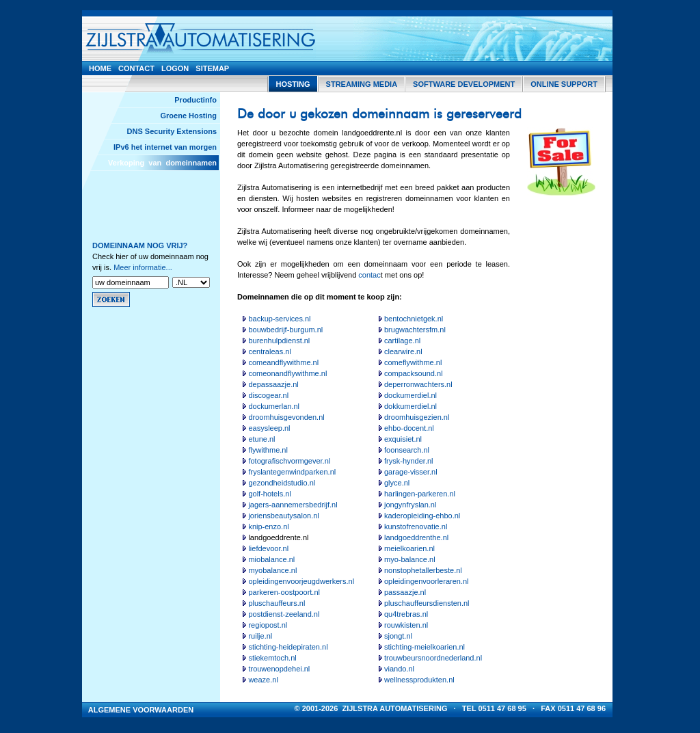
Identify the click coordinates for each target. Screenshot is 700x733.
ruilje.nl (260, 636)
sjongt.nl (398, 636)
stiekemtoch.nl (272, 658)
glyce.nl (397, 483)
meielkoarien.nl (409, 548)
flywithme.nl (268, 450)
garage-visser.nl (411, 472)
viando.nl (399, 669)
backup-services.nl (279, 319)
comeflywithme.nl (413, 362)
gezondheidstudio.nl (282, 483)
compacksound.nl (414, 373)
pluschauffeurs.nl (277, 603)
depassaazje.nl (273, 384)
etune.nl (261, 439)
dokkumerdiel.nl (410, 406)
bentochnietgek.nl (414, 319)
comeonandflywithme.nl (287, 373)
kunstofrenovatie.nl (416, 527)
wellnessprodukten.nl (419, 680)
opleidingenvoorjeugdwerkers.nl (301, 581)
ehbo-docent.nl (409, 428)
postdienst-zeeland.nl (284, 614)
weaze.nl (263, 680)
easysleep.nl (269, 428)
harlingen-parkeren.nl (420, 494)
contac (369, 275)
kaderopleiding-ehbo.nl (422, 516)
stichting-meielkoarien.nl (425, 647)
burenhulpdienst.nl (279, 341)
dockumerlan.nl (274, 406)
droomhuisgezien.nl (417, 417)
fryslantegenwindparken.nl (292, 472)
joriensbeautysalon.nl (283, 516)
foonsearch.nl (407, 450)
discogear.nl (268, 395)
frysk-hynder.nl (409, 461)
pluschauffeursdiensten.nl (427, 603)
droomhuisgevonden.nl (286, 417)
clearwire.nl (403, 351)
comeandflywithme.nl (283, 362)
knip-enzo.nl (268, 527)
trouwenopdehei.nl (279, 669)
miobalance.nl (271, 559)
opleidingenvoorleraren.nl (427, 581)
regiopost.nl (268, 625)
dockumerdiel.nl (410, 395)
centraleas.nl (269, 351)
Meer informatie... (143, 267)
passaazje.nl (405, 592)
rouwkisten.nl (406, 625)
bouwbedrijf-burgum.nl (285, 330)
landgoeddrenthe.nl (416, 537)
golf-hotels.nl (269, 494)
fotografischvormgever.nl (289, 461)
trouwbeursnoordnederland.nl (433, 658)
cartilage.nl (402, 341)
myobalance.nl (272, 570)
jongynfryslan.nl (410, 505)
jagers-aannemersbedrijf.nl (293, 505)
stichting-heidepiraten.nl (288, 647)
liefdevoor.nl (268, 548)
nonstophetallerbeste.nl (423, 570)
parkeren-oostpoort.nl (284, 592)
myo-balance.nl (410, 559)
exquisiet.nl (403, 439)
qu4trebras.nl (406, 614)
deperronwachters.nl (418, 384)
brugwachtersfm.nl (415, 330)
